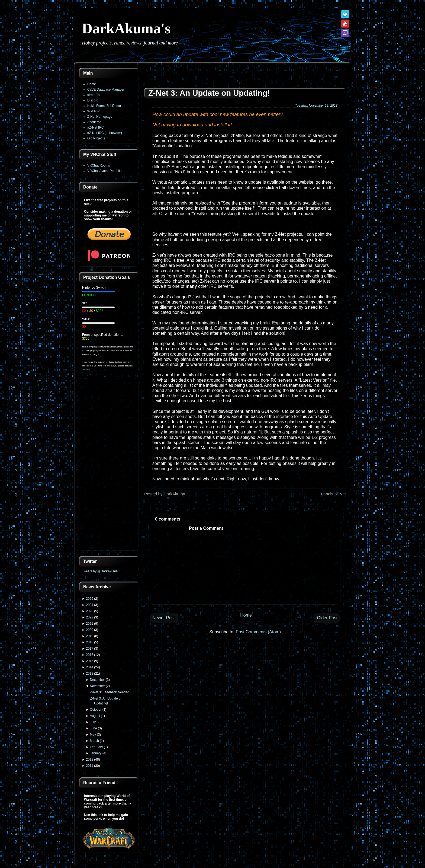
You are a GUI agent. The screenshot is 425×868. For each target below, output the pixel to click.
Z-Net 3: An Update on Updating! (209, 93)
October (96, 710)
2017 (90, 649)
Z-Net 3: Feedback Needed (110, 692)
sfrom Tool (95, 95)
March (94, 741)
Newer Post (164, 618)
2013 (90, 674)
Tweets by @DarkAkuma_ (101, 571)
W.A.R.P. (94, 111)
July (93, 722)
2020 (90, 630)
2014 (90, 667)
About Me (94, 122)
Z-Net (341, 494)
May (93, 735)
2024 (90, 605)
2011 (90, 766)
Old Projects (96, 138)
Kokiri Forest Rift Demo (104, 106)
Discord (93, 100)
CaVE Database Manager (106, 90)
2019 (90, 636)
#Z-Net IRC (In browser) (105, 133)
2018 (90, 642)
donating (86, 370)
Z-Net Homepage (100, 117)
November (97, 686)
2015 (90, 661)
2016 (90, 655)
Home (92, 84)
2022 (90, 617)
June (94, 728)
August (95, 716)
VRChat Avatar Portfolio (104, 171)
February (96, 747)
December (97, 680)
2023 (90, 611)
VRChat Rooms (99, 165)
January (96, 753)
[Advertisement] (109, 465)
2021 (90, 624)
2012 (90, 759)
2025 (90, 599)
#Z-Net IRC (96, 127)
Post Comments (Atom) (258, 632)
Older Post (327, 618)
